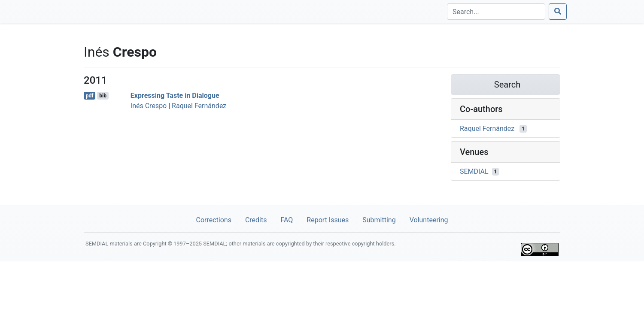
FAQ (287, 220)
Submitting (379, 220)
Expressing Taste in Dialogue (175, 95)
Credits (256, 220)
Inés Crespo (149, 106)
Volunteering (429, 220)
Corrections (213, 220)
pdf (90, 96)
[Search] (496, 12)
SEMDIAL (474, 171)
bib (103, 96)
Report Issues (328, 220)
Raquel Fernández (199, 106)
